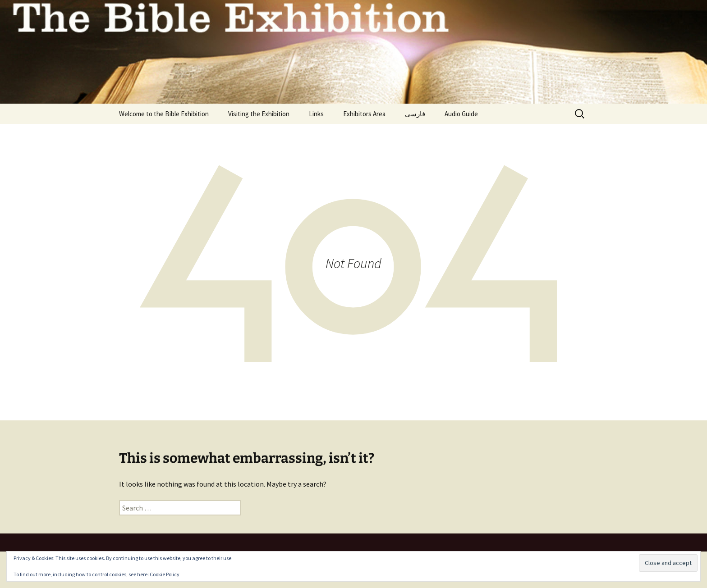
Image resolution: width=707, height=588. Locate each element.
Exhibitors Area (364, 114)
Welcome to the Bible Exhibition (164, 114)
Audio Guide (461, 114)
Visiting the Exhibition (259, 114)
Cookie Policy (165, 574)
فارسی (415, 114)
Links (316, 114)
